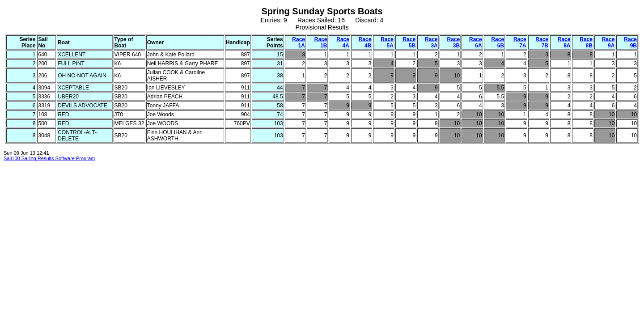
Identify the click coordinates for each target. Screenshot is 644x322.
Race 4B (365, 42)
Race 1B (321, 42)
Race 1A (299, 42)
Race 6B (498, 42)
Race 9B (630, 42)
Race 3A (431, 42)
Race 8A (564, 42)
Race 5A (387, 42)
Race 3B (454, 42)
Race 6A (476, 42)
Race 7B (542, 42)
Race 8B (586, 42)
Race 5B (409, 42)
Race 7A (520, 42)
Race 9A (608, 42)
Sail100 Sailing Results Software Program (49, 158)
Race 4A (343, 42)
